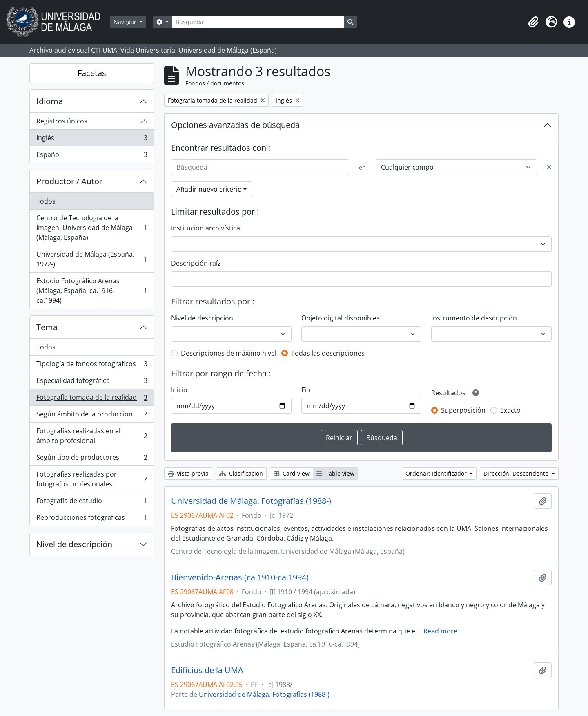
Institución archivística (206, 228)
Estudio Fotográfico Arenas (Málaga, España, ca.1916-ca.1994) (92, 291)
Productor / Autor (69, 181)
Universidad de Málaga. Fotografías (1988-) (251, 501)
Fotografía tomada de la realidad (92, 399)
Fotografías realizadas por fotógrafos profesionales (92, 479)
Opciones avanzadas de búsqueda (235, 125)
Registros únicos (92, 123)
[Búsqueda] (258, 22)
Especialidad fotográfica (92, 382)
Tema (47, 327)
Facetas (92, 73)
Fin (306, 390)
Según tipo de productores (92, 459)
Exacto (510, 410)
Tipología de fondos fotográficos (92, 366)
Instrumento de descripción (474, 318)
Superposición (463, 410)
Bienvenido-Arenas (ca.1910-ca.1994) (240, 577)
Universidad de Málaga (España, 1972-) (92, 259)
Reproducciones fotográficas (92, 519)
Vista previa (188, 473)
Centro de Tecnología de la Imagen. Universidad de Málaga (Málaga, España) (92, 228)
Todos (46, 201)
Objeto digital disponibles (341, 318)
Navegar (126, 22)
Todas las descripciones (328, 353)
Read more (440, 631)
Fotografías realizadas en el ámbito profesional (92, 436)
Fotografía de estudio (92, 502)
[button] (533, 22)
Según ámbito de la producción (92, 416)
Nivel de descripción (74, 544)
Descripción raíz (196, 263)
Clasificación (241, 473)
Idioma (50, 101)
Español (92, 156)
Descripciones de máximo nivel (229, 353)
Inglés (92, 140)
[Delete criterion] (549, 167)
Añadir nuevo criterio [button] (209, 189)
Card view (292, 473)
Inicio (179, 390)
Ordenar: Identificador (437, 473)
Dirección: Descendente (517, 473)
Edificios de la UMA (207, 670)
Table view (335, 473)
